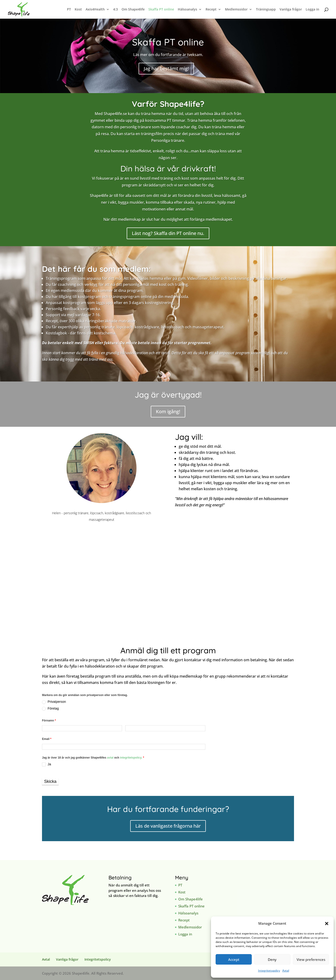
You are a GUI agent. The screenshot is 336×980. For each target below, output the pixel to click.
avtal (111, 758)
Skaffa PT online (161, 10)
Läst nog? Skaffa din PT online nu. (168, 233)
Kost (78, 10)
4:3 (115, 10)
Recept (211, 10)
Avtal (286, 971)
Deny (272, 959)
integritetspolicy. (131, 758)
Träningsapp (266, 10)
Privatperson (54, 702)
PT (69, 10)
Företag (50, 709)
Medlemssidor (236, 10)
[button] (327, 924)
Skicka (50, 781)
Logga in (312, 10)
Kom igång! (168, 411)
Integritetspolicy (269, 971)
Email (47, 739)
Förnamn (49, 721)
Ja (47, 764)
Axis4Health (95, 10)
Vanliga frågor (291, 10)
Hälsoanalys (187, 10)
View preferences (311, 959)
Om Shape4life (133, 10)
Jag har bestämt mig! (166, 68)
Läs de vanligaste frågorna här (168, 826)
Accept (234, 959)
